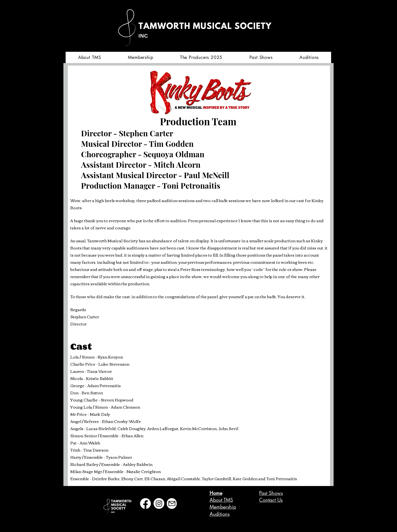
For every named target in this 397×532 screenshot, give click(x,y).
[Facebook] (145, 503)
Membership (223, 507)
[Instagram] (159, 503)
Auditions (220, 514)
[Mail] (172, 503)
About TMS (221, 500)
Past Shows (271, 493)
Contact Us (271, 500)
